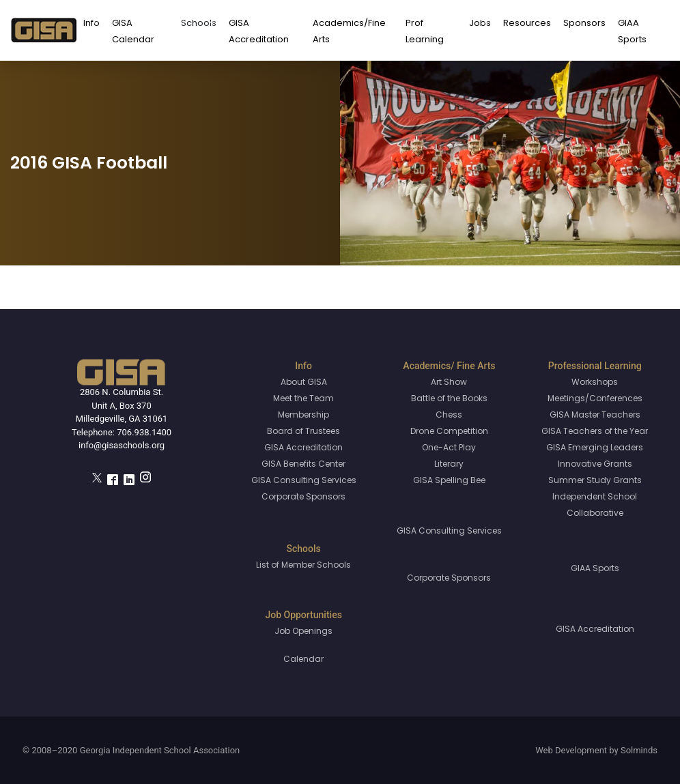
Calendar (303, 659)
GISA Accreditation (259, 31)
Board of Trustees (303, 431)
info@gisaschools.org (122, 445)
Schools (199, 23)
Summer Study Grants (595, 480)
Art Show (449, 382)
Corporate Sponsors (303, 496)
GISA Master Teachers (595, 415)
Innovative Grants (595, 464)
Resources (527, 23)
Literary (449, 464)
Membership (303, 415)
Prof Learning (425, 31)
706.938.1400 (144, 432)
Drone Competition (449, 431)
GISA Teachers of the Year (595, 431)
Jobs (480, 23)
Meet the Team (303, 398)
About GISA (304, 382)
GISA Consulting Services (304, 480)
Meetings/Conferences (595, 398)
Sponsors (584, 23)
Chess (449, 415)
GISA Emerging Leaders (595, 447)
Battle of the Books (449, 398)
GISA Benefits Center (303, 464)
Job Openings (303, 631)
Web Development (571, 750)
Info (91, 23)
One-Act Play (449, 447)
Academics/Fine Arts (349, 31)
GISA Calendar (133, 31)
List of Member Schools (303, 565)
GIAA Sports (632, 31)
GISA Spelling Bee (449, 480)
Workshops (595, 382)
